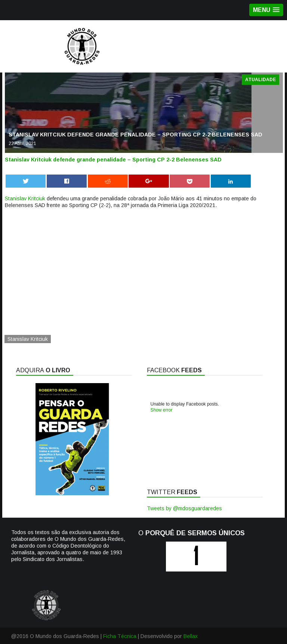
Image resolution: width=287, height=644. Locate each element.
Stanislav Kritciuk (25, 198)
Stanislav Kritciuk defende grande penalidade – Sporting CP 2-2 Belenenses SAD (113, 160)
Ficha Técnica (120, 636)
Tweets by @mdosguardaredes (184, 508)
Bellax (191, 636)
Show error (162, 410)
